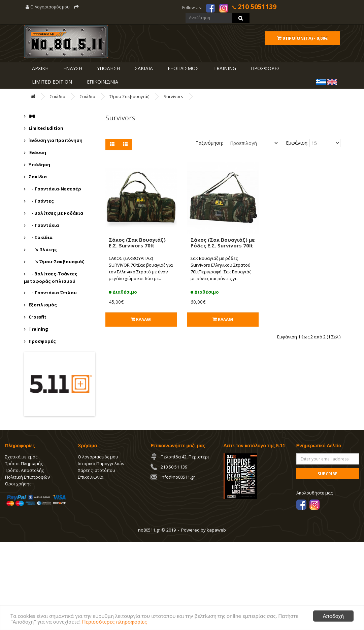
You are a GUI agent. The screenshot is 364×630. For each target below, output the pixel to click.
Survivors (173, 96)
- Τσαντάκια (44, 225)
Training (224, 68)
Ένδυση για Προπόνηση (56, 140)
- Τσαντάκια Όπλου (53, 293)
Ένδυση (37, 152)
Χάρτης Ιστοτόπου (96, 470)
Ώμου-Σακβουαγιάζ (129, 96)
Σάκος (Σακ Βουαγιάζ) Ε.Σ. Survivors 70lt (137, 243)
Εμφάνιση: (293, 143)
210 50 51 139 (174, 467)
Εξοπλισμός (43, 305)
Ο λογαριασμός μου (98, 457)
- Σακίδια (41, 237)
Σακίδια (58, 96)
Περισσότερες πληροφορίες (114, 622)
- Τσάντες (41, 201)
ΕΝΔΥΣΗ (72, 68)
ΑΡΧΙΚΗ (40, 68)
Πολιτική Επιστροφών (27, 477)
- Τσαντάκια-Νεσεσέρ (55, 189)
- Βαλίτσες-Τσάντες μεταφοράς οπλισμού (51, 277)
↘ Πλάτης (43, 249)
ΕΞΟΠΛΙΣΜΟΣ (183, 68)
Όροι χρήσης (18, 484)
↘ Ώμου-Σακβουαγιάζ (57, 262)
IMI (32, 116)
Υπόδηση (39, 164)
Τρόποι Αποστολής (24, 470)
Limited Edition (46, 128)
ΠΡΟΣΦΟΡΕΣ (265, 68)
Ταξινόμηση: (209, 143)
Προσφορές (42, 341)
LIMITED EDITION (51, 82)
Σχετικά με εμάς (21, 457)
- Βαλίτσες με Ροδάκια (56, 213)
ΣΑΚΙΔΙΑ (143, 68)
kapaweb (216, 530)
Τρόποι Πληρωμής (24, 463)
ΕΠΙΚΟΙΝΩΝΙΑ (102, 82)
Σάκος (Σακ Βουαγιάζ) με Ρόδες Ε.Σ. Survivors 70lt (223, 243)
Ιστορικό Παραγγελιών (101, 463)
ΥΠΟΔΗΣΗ (108, 68)
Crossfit (38, 317)
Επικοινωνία (91, 477)
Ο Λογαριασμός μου (48, 7)
